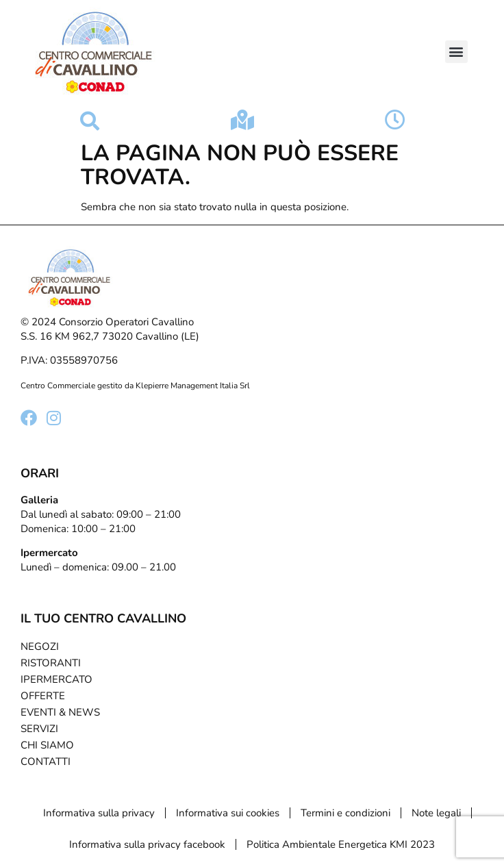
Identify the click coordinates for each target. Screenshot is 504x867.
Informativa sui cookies (228, 813)
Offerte (43, 696)
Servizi (39, 729)
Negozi (40, 646)
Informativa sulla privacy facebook (147, 844)
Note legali (436, 813)
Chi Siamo (47, 745)
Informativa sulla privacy (99, 813)
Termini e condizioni (345, 813)
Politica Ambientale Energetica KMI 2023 (341, 844)
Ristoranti (51, 663)
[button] (456, 52)
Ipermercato (56, 679)
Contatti (46, 762)
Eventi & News (60, 712)
